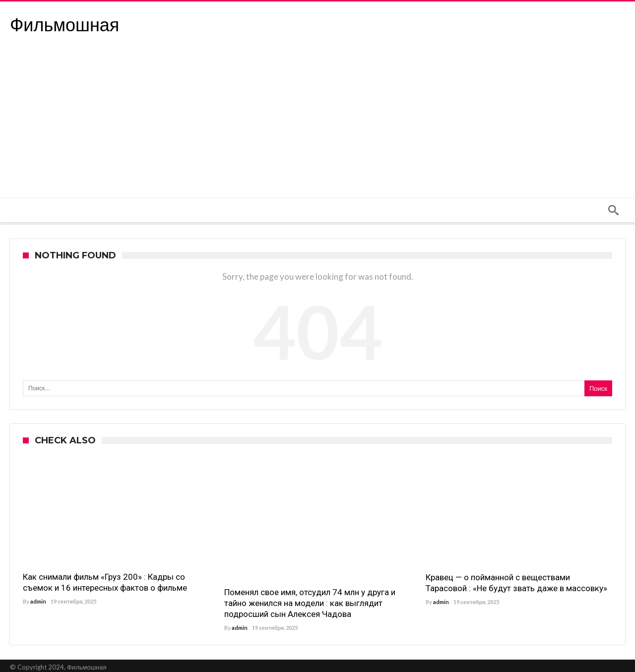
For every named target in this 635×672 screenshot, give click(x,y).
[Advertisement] (317, 123)
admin (38, 601)
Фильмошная (64, 25)
